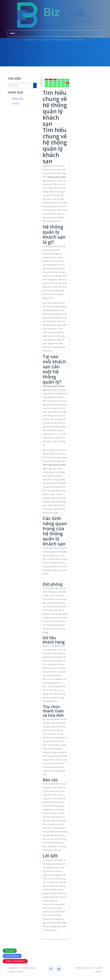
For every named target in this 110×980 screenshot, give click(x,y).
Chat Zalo (10, 951)
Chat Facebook (12, 956)
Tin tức (15, 104)
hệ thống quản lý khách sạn (54, 864)
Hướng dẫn (17, 99)
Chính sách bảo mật (84, 968)
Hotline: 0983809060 (15, 961)
